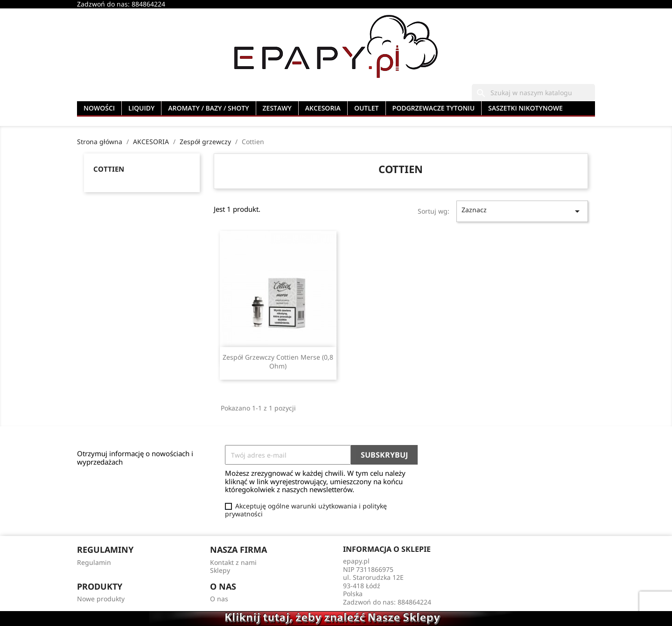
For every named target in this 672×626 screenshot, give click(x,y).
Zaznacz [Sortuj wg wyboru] (522, 211)
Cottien (109, 169)
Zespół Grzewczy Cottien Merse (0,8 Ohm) (278, 362)
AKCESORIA (323, 108)
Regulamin (94, 562)
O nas (219, 599)
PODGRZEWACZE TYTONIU (434, 108)
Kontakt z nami (233, 562)
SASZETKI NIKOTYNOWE (525, 108)
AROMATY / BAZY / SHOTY (208, 108)
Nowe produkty (101, 599)
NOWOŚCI (99, 108)
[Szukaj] (533, 93)
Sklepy (220, 570)
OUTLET (367, 108)
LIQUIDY (141, 108)
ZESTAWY (277, 108)
